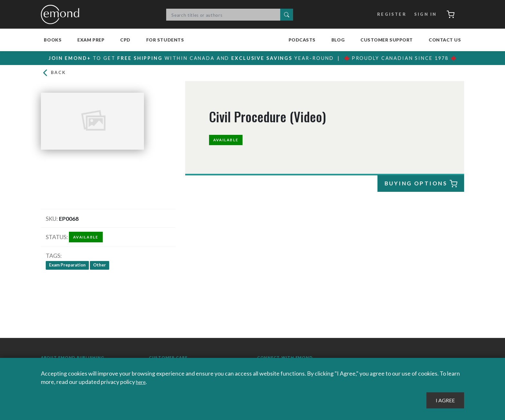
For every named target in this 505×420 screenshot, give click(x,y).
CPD (125, 40)
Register (388, 14)
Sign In (422, 14)
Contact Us (445, 40)
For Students (165, 40)
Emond (62, 14)
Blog (338, 40)
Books (53, 40)
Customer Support (387, 40)
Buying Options (421, 186)
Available (228, 141)
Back (54, 74)
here (142, 382)
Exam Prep (91, 40)
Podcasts (302, 40)
